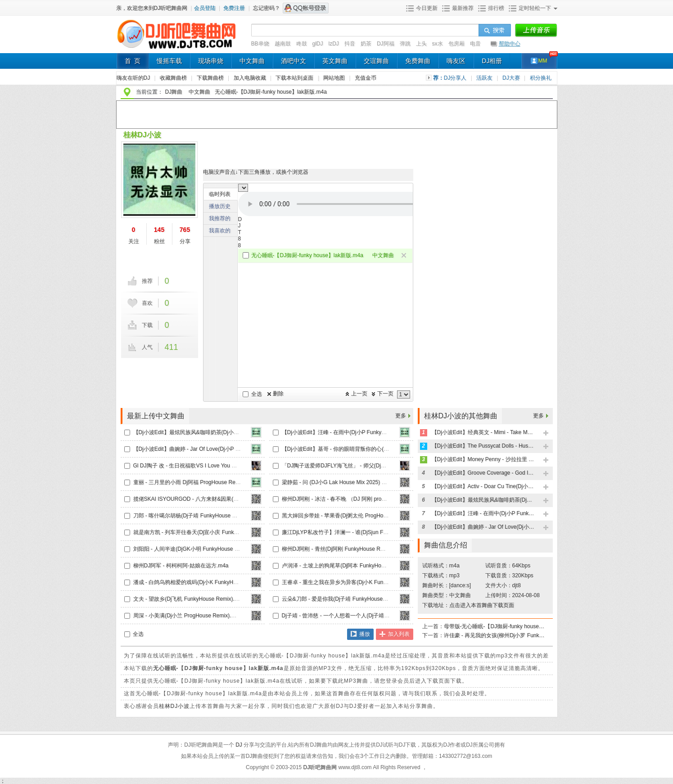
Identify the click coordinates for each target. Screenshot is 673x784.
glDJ (318, 44)
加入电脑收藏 (251, 78)
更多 (401, 416)
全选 (257, 394)
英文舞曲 (335, 61)
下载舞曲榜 (211, 78)
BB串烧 (260, 44)
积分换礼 (541, 78)
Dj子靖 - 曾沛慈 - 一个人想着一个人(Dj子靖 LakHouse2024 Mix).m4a (364, 616)
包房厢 (456, 44)
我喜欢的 (220, 231)
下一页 (385, 394)
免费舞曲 (418, 61)
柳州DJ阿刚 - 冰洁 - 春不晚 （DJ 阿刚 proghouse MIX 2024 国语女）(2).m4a (374, 499)
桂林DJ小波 (142, 135)
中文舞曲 (252, 61)
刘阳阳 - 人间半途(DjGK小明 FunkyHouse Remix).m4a (199, 549)
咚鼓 (302, 44)
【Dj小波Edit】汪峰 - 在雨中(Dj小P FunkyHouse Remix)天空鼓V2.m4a (366, 432)
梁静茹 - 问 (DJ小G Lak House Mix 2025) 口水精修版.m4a (351, 482)
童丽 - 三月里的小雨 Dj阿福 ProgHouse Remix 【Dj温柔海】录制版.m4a (219, 482)
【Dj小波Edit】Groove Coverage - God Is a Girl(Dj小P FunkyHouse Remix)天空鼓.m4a (483, 473)
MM (543, 61)
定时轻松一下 (535, 8)
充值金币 (366, 78)
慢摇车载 (169, 61)
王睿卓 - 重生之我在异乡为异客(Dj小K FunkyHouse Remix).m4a (359, 582)
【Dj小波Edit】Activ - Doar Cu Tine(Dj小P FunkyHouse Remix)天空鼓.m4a (483, 486)
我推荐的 (220, 218)
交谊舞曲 (376, 61)
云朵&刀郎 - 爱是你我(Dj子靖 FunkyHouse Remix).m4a (348, 599)
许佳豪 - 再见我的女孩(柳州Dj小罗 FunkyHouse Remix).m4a (496, 635)
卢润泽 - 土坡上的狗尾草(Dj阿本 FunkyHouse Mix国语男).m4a (356, 566)
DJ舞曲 (174, 92)
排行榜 (496, 8)
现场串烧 (211, 61)
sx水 (438, 44)
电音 (475, 44)
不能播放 (351, 204)
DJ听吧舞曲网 (321, 767)
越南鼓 (283, 44)
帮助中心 (510, 44)
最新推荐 (463, 8)
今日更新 (427, 8)
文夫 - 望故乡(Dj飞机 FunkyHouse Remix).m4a (189, 599)
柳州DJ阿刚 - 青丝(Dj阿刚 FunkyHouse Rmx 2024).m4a (348, 549)
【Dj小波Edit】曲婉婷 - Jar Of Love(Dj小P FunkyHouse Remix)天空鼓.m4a (223, 449)
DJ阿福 (386, 44)
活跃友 (485, 78)
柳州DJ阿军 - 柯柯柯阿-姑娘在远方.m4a (181, 566)
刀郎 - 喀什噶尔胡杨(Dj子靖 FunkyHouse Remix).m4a (197, 516)
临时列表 (220, 194)
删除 (278, 394)
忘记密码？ (266, 8)
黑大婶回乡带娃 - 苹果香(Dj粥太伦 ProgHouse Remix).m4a (352, 516)
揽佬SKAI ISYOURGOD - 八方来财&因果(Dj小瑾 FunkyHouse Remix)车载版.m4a (231, 499)
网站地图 (335, 78)
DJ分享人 (456, 78)
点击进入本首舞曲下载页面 (482, 605)
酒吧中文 (294, 61)
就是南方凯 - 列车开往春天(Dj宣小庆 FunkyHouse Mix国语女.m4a (212, 532)
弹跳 (405, 44)
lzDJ (334, 44)
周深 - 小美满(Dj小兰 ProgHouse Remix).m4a (187, 616)
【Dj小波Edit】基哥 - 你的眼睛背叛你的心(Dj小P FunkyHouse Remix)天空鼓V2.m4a (382, 449)
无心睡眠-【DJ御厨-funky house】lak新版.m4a (271, 92)
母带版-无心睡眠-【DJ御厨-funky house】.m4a (496, 626)
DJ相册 (492, 61)
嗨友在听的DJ (134, 78)
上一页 (359, 394)
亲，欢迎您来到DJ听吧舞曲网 (153, 8)
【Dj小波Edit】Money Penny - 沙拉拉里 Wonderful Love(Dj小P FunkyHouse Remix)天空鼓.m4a (483, 459)
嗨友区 (456, 61)
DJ (239, 745)
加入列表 (399, 634)
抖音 (350, 44)
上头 (421, 44)
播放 (365, 634)
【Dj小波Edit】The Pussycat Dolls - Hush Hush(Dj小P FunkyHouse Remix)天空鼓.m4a (483, 446)
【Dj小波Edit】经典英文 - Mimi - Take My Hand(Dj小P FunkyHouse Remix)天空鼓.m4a (483, 432)
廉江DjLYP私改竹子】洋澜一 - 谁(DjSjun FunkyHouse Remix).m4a (361, 532)
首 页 (133, 61)
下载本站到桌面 (299, 78)
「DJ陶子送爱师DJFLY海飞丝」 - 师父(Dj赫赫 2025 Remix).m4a (359, 466)
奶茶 (366, 44)
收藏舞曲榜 (174, 78)
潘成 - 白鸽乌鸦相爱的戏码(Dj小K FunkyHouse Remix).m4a (205, 582)
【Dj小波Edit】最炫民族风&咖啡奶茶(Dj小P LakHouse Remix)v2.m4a (216, 432)
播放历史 (220, 206)
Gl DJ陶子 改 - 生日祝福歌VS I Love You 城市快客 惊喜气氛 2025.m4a (218, 466)
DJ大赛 (512, 78)
